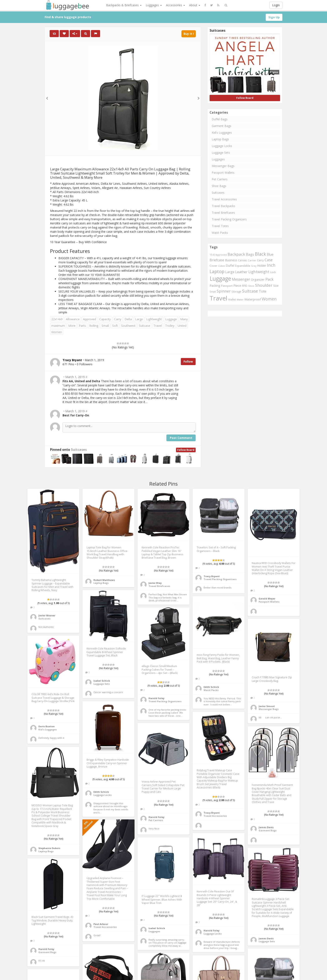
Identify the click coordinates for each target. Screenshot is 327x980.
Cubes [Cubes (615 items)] (222, 266)
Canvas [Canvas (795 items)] (242, 260)
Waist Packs (220, 233)
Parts (82, 326)
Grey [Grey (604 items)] (254, 266)
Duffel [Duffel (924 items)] (230, 266)
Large (139, 319)
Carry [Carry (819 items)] (260, 260)
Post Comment (181, 438)
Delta (128, 319)
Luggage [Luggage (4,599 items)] (220, 279)
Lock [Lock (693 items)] (273, 272)
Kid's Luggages (222, 133)
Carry (118, 319)
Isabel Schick (102, 681)
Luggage (171, 319)
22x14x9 (57, 319)
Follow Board (186, 450)
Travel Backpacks (223, 206)
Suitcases (79, 450)
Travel (158, 326)
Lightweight (154, 319)
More (72, 326)
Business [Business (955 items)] (231, 260)
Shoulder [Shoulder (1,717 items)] (264, 285)
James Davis (266, 827)
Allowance (73, 319)
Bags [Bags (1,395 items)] (250, 254)
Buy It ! (189, 34)
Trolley (170, 326)
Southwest (128, 326)
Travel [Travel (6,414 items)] (218, 298)
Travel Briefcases (223, 213)
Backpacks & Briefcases (124, 5)
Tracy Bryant (212, 576)
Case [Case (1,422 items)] (269, 260)
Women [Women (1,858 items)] (269, 299)
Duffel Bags (220, 119)
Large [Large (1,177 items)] (230, 272)
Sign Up (274, 17)
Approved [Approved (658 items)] (221, 255)
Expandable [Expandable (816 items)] (243, 266)
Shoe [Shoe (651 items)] (251, 286)
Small (105, 326)
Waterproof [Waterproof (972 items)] (253, 299)
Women (57, 332)
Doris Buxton (47, 726)
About (195, 5)
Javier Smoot (267, 706)
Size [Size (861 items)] (276, 286)
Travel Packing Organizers (229, 219)
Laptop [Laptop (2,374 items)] (217, 271)
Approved (89, 319)
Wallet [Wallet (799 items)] (232, 299)
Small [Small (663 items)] (213, 292)
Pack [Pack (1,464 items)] (270, 279)
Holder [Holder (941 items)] (262, 266)
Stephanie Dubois (49, 848)
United (182, 326)
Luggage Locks (222, 146)
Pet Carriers (220, 179)
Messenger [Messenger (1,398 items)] (241, 279)
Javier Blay (155, 583)
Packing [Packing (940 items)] (215, 286)
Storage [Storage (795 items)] (236, 291)
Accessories (175, 5)
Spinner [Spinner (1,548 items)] (224, 291)
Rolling (94, 326)
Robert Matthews (104, 580)
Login (276, 5)
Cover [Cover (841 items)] (213, 266)
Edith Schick (211, 687)
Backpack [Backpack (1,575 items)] (236, 254)
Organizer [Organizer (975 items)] (258, 280)
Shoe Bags (219, 186)
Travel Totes (220, 226)
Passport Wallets (223, 173)
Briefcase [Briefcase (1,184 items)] (217, 260)
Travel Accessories (224, 199)
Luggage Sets (221, 153)
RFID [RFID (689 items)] (245, 286)
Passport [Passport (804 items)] (227, 286)
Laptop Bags (220, 139)
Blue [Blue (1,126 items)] (270, 254)
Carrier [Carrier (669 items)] (252, 260)
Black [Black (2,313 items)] (260, 254)
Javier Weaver (47, 615)
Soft (115, 326)
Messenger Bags (223, 166)
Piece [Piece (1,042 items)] (237, 285)
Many (184, 319)
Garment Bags (221, 126)
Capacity (105, 319)
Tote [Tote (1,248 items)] (263, 291)
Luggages (154, 5)
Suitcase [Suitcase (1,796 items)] (250, 291)
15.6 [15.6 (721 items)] (212, 255)
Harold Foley (156, 698)
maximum (58, 326)
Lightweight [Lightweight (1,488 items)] (259, 272)
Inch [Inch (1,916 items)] (271, 265)
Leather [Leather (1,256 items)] (241, 272)
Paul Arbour (101, 924)
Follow (188, 361)
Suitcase (145, 326)
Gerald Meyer (267, 599)
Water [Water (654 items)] (240, 300)
